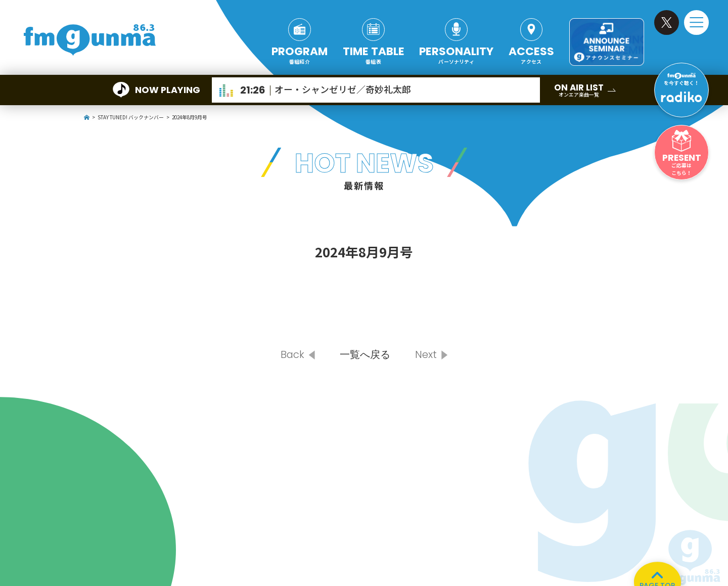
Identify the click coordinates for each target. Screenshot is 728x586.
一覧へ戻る (365, 355)
